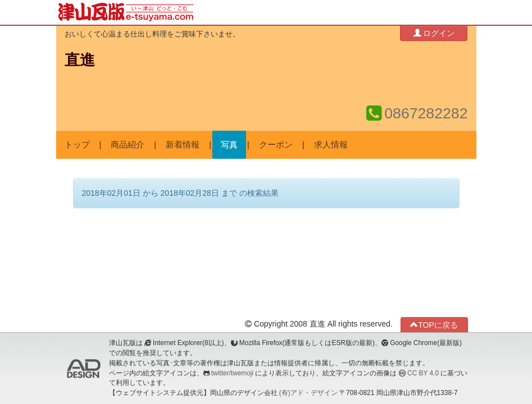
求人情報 (331, 145)
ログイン (434, 33)
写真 (229, 145)
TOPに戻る (434, 325)
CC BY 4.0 (423, 373)
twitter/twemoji (232, 373)
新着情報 (183, 145)
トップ (77, 145)
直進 (80, 60)
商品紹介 (128, 145)
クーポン (276, 145)
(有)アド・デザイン (308, 393)
